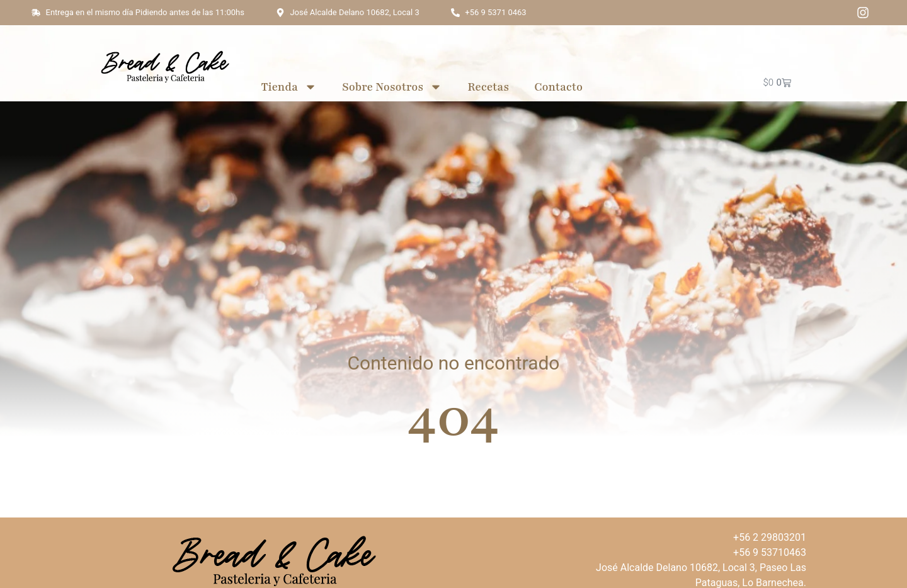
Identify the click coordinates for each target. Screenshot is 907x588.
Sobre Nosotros (392, 87)
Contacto (558, 87)
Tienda (289, 87)
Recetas (488, 87)
